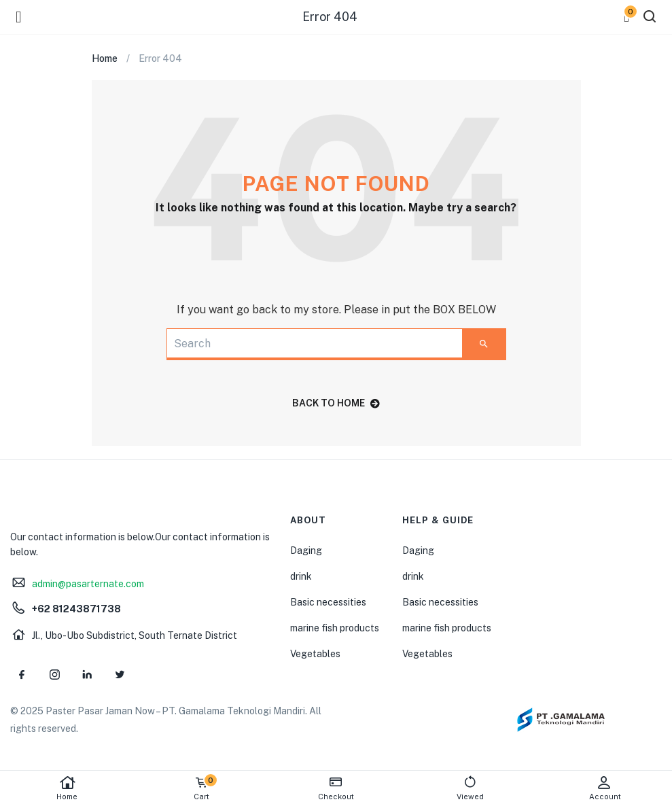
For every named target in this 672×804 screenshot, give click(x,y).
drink (301, 576)
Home (67, 788)
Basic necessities (328, 602)
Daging (306, 550)
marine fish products (335, 628)
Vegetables (315, 654)
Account (605, 788)
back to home (336, 403)
